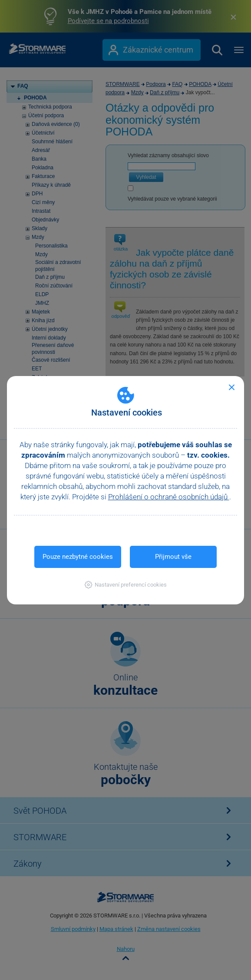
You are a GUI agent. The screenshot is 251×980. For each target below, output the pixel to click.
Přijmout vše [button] (173, 557)
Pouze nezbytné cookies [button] (78, 557)
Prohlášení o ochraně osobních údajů (169, 497)
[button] (126, 585)
